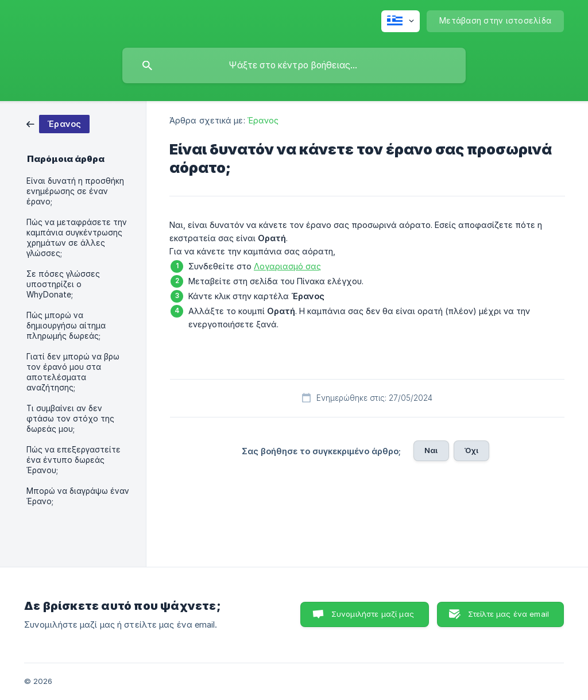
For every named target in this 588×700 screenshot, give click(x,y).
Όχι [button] (471, 450)
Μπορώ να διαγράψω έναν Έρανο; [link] (78, 496)
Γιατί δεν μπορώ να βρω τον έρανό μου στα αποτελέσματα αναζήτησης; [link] (73, 372)
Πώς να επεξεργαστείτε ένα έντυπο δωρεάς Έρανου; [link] (73, 460)
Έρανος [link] (263, 120)
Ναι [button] (431, 450)
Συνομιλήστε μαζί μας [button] (373, 614)
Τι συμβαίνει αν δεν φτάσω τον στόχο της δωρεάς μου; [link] (70, 419)
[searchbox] (294, 65)
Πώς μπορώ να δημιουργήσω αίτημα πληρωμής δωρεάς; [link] (66, 326)
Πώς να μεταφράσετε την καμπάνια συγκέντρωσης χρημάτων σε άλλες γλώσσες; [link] (77, 238)
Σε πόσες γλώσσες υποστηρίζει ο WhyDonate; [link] (63, 284)
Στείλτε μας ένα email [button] (508, 614)
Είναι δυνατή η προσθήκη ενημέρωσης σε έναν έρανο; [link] (75, 191)
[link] (58, 123)
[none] (401, 21)
